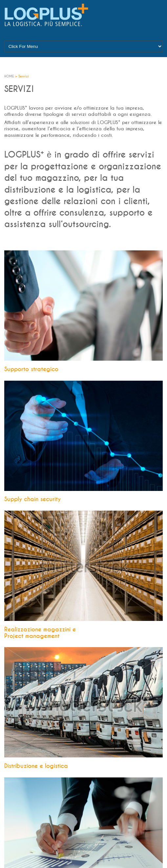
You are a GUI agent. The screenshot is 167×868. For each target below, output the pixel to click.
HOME (10, 76)
